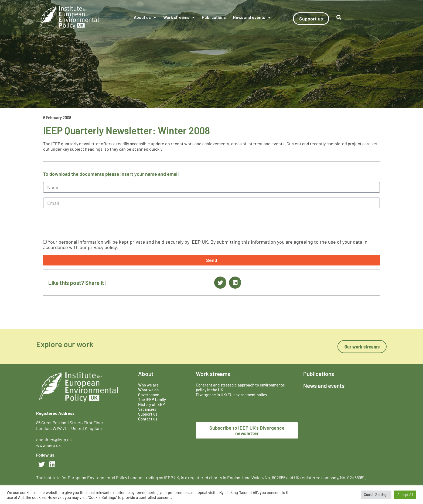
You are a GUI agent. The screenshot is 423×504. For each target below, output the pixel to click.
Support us (148, 414)
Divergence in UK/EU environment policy (231, 395)
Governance (149, 395)
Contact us (148, 419)
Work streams (179, 17)
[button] (339, 17)
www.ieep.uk (48, 445)
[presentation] (84, 224)
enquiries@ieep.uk (55, 439)
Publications (214, 17)
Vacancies (147, 409)
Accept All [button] (405, 495)
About (146, 374)
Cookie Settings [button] (376, 495)
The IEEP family (152, 399)
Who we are (148, 385)
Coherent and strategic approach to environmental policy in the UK (241, 387)
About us (145, 17)
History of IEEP (151, 404)
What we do (148, 390)
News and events (252, 17)
